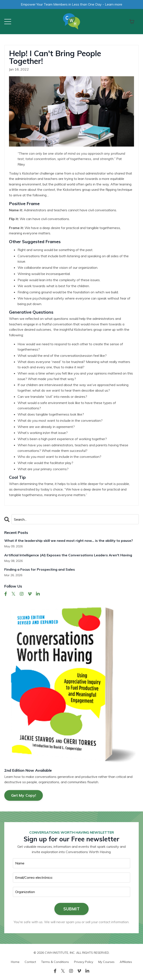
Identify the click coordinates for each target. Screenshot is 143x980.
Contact (30, 962)
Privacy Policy (84, 962)
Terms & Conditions (55, 962)
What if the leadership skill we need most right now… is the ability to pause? (69, 541)
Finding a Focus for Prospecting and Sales (40, 569)
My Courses (106, 962)
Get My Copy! (24, 795)
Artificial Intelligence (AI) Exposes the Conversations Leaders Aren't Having (68, 555)
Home (15, 962)
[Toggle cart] (132, 22)
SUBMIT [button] (71, 909)
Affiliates (126, 962)
